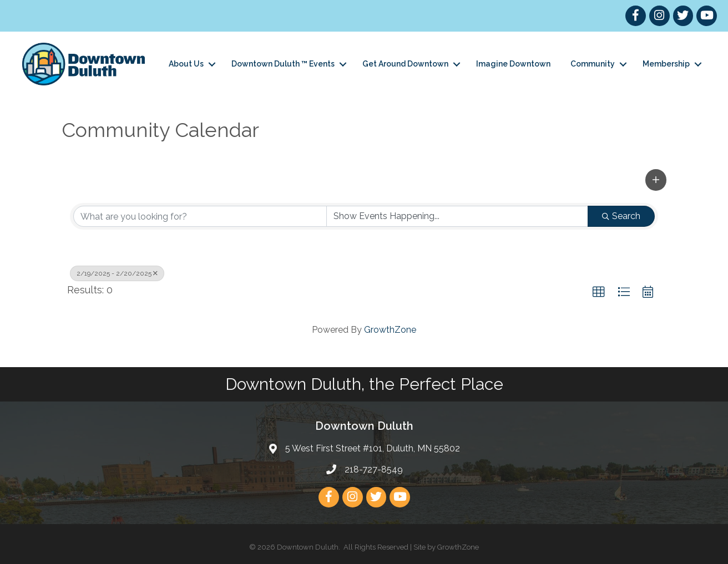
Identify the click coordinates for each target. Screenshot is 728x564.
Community (593, 64)
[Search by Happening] (457, 216)
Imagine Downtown (513, 64)
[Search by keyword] (200, 216)
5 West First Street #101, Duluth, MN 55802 (373, 448)
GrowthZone (390, 330)
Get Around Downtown (405, 64)
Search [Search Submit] (621, 216)
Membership (666, 64)
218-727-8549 (374, 469)
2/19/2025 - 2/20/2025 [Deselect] (117, 273)
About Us (186, 64)
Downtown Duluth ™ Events (283, 64)
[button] (656, 180)
